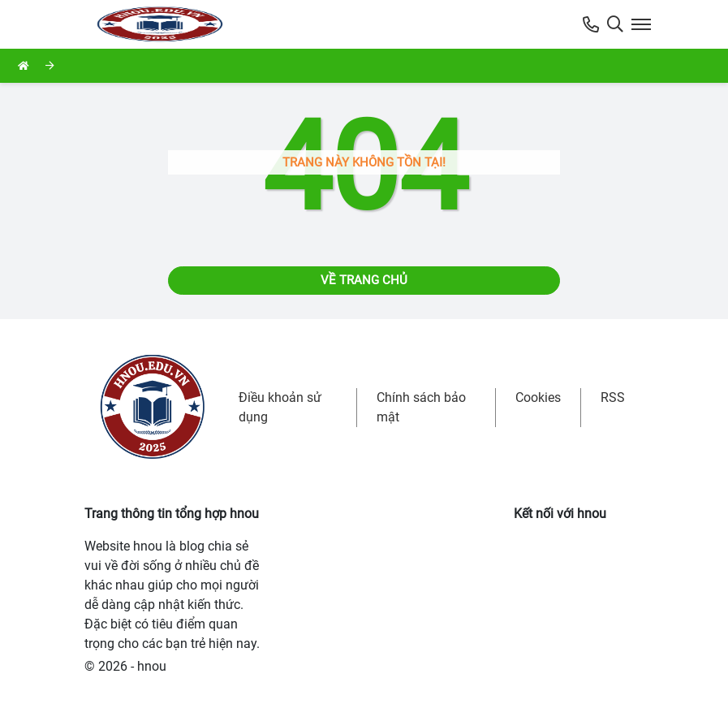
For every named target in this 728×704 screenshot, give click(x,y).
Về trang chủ (364, 280)
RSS (613, 397)
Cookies (538, 397)
